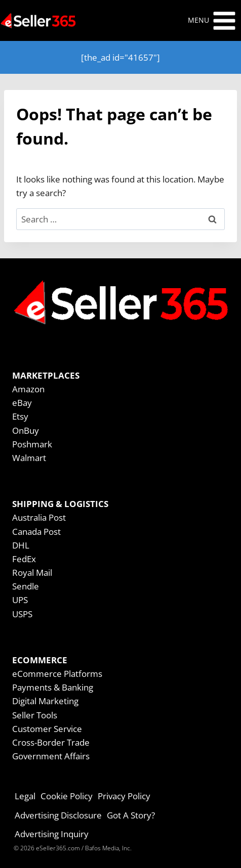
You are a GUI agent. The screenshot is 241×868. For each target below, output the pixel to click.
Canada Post (36, 532)
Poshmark (32, 444)
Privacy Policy (124, 796)
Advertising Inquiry (52, 834)
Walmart (29, 458)
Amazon (28, 389)
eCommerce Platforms (57, 674)
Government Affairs (51, 756)
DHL (21, 545)
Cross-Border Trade (51, 742)
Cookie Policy (67, 796)
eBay (22, 403)
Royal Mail (32, 573)
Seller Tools (35, 715)
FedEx (24, 559)
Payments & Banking (53, 687)
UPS (20, 600)
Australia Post (39, 517)
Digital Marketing (45, 701)
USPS (22, 614)
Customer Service (47, 729)
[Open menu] (212, 20)
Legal (25, 796)
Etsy (20, 416)
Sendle (26, 586)
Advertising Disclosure (58, 815)
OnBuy (26, 430)
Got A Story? (131, 815)
